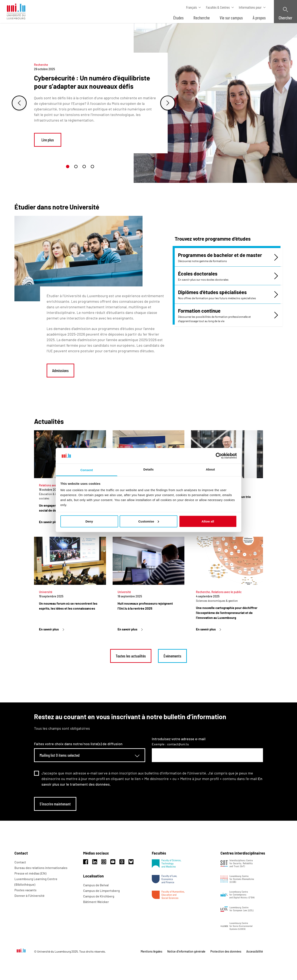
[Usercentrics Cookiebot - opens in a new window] (219, 456)
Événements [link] (172, 656)
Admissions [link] (60, 370)
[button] (68, 167)
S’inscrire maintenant (55, 804)
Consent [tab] (87, 470)
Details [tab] (148, 469)
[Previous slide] (19, 103)
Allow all (208, 521)
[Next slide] (168, 103)
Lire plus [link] (48, 140)
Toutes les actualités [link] (131, 656)
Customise (149, 521)
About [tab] (210, 469)
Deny (89, 521)
